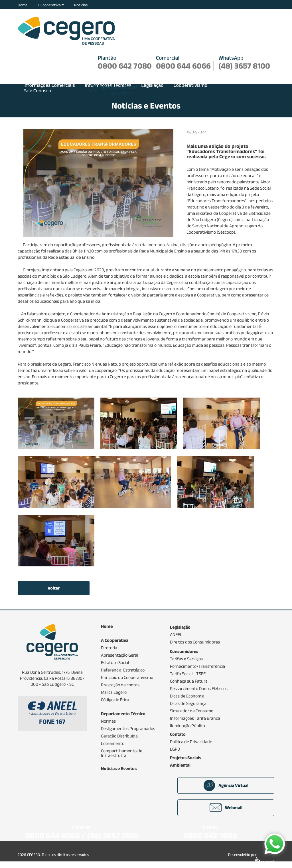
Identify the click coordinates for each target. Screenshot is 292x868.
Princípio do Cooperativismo (127, 677)
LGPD (175, 749)
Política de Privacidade (191, 742)
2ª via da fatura (118, 90)
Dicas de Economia (187, 696)
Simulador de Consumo (192, 711)
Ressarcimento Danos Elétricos (199, 689)
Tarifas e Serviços (186, 659)
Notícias (81, 5)
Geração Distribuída (119, 736)
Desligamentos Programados (128, 729)
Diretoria (109, 648)
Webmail (226, 808)
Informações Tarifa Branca (195, 718)
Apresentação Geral (119, 655)
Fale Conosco (37, 91)
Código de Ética (115, 700)
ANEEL (176, 635)
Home (23, 5)
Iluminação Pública (187, 726)
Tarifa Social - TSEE (188, 674)
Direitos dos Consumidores (195, 642)
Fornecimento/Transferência (197, 666)
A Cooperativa (51, 5)
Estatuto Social (115, 663)
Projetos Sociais (185, 758)
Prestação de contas (120, 685)
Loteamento (113, 743)
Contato (178, 734)
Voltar (54, 588)
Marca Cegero (114, 692)
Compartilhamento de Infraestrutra (122, 753)
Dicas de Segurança (188, 703)
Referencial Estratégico (123, 670)
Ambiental (180, 765)
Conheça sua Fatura (189, 681)
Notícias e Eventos (119, 769)
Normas (108, 721)
